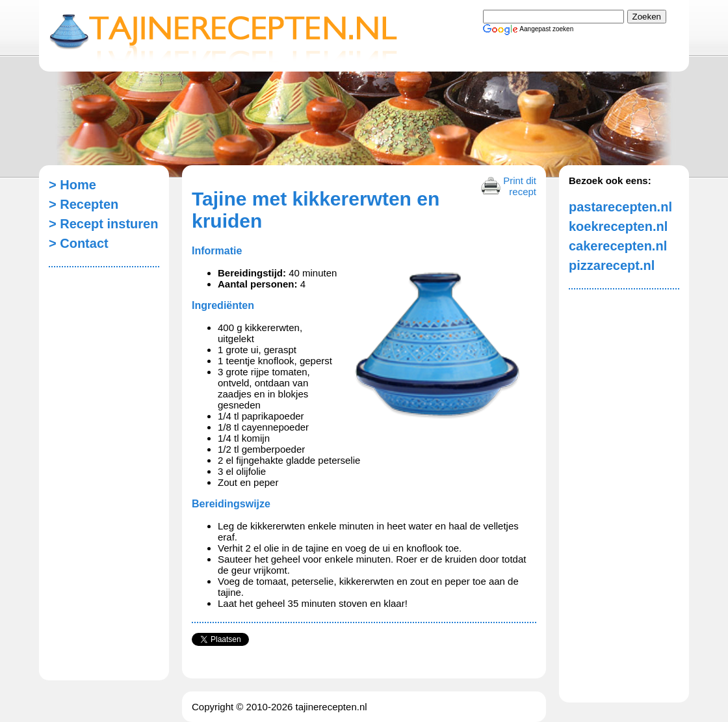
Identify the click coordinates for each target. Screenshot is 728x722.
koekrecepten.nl (617, 226)
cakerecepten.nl (617, 246)
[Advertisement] (101, 475)
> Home (72, 185)
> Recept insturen (97, 224)
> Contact (79, 243)
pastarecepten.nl (617, 207)
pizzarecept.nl (612, 265)
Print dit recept (520, 185)
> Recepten (84, 204)
